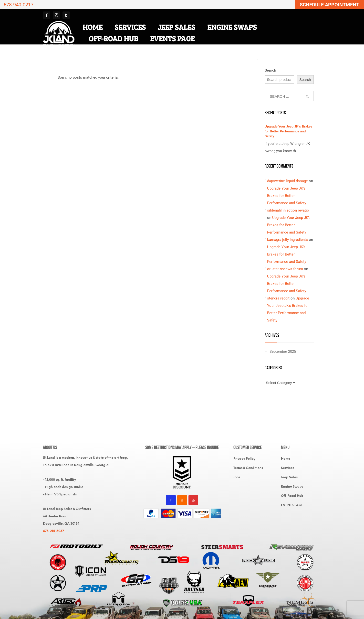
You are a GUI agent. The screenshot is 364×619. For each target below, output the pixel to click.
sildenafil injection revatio (288, 210)
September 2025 (283, 352)
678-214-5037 (53, 531)
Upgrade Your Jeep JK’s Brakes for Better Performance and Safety (289, 131)
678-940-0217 (19, 5)
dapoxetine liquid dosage (287, 181)
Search (270, 70)
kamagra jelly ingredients (287, 240)
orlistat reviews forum (285, 269)
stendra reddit (278, 298)
